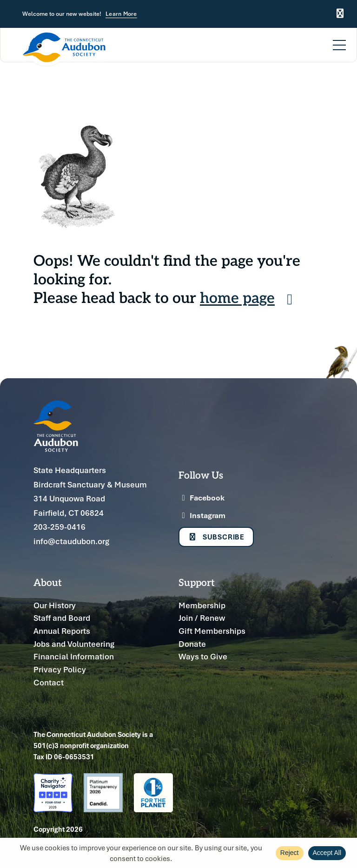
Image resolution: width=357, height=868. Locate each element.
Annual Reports (62, 631)
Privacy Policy (60, 669)
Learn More (121, 14)
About (48, 582)
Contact (49, 682)
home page (249, 297)
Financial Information (74, 656)
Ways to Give (203, 656)
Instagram (202, 515)
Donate (192, 644)
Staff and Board (62, 618)
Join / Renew (202, 618)
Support (197, 582)
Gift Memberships (212, 631)
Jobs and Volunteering (74, 644)
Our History (55, 605)
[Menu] (339, 39)
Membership (202, 605)
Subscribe (216, 537)
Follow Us (201, 475)
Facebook (202, 498)
